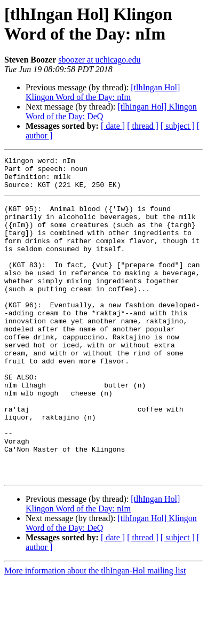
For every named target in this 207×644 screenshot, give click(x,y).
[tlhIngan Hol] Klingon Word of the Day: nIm (103, 92)
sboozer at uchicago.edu (99, 60)
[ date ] (113, 126)
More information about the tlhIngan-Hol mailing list (95, 635)
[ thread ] (143, 126)
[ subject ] (178, 126)
